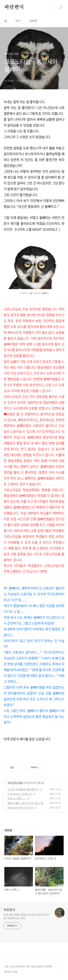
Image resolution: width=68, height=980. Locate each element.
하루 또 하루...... (17, 798)
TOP (61, 968)
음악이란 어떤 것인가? (20, 808)
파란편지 (14, 7)
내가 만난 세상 (15, 783)
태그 (18, 21)
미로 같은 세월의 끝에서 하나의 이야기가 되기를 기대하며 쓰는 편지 (26, 917)
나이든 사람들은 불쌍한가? (23, 789)
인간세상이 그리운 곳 (20, 794)
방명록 (33, 21)
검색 (53, 7)
